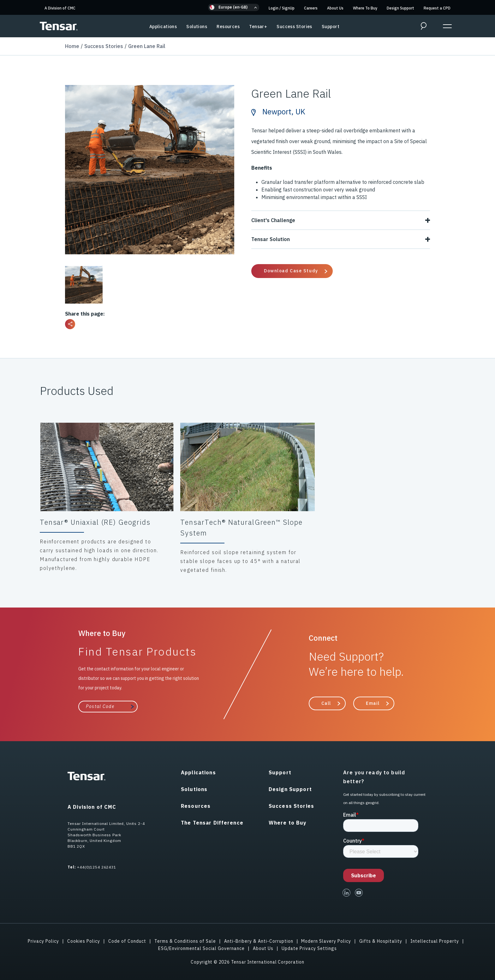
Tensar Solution (341, 239)
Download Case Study (291, 271)
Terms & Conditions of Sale (185, 941)
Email (373, 703)
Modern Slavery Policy (326, 941)
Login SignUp (282, 8)
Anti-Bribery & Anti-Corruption (259, 941)
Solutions (197, 27)
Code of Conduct (127, 941)
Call (326, 703)
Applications (163, 27)
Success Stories (294, 27)
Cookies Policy (84, 941)
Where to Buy (288, 823)
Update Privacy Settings (309, 948)
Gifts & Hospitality (381, 941)
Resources (228, 27)
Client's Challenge (341, 220)
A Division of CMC (60, 8)
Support (331, 27)
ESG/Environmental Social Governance (201, 948)
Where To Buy (365, 8)
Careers (311, 8)
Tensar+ (258, 27)
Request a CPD (437, 8)
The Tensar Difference (212, 823)
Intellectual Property (435, 941)
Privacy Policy (43, 941)
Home (72, 46)
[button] (234, 7)
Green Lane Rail (147, 46)
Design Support (400, 8)
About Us (335, 8)
